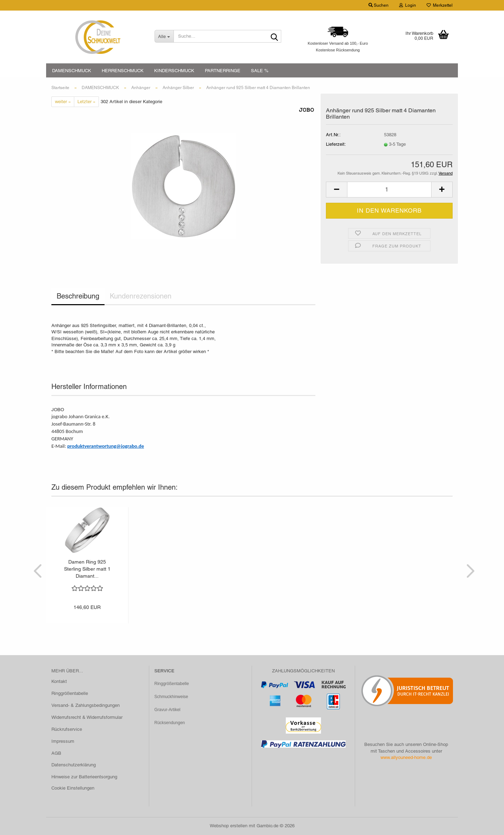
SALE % (260, 71)
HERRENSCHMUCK (123, 71)
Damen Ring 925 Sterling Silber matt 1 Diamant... (87, 569)
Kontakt (59, 681)
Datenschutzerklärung (74, 765)
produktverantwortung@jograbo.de (106, 446)
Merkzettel (440, 5)
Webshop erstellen (229, 826)
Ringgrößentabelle (70, 693)
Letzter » (86, 102)
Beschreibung (78, 296)
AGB (56, 753)
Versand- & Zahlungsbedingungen (86, 705)
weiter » (63, 102)
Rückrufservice (67, 729)
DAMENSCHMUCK (72, 71)
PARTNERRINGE (223, 71)
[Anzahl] (389, 190)
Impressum (63, 741)
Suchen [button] (379, 5)
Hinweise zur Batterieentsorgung (84, 777)
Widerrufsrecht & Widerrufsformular (87, 717)
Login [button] (408, 5)
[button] (336, 190)
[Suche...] (164, 36)
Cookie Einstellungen (73, 788)
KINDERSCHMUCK (174, 71)
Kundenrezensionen (141, 296)
